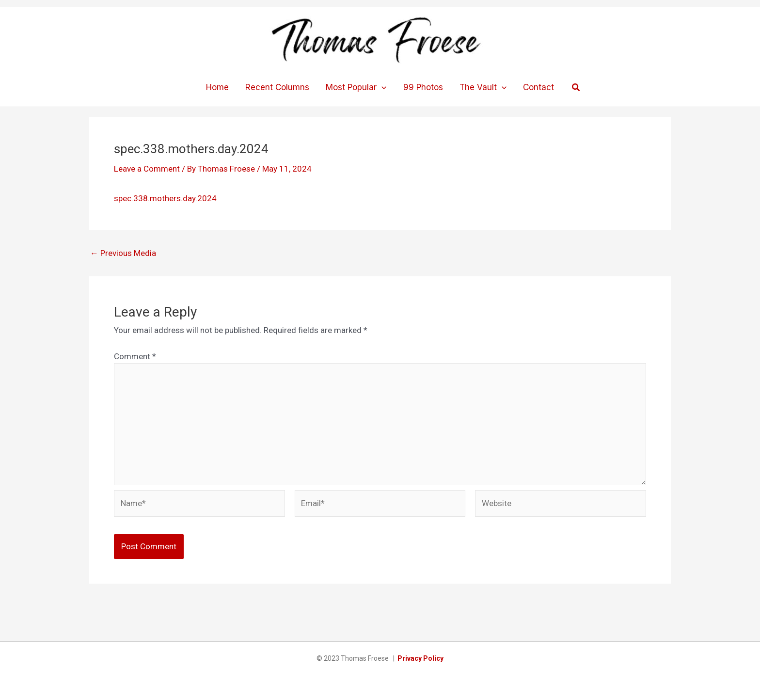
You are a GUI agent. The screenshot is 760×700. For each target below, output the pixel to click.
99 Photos (423, 87)
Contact (538, 87)
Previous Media (123, 253)
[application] (381, 87)
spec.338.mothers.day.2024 (165, 198)
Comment (135, 356)
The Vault (483, 87)
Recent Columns (277, 87)
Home (217, 87)
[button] (576, 87)
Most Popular (356, 87)
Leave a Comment (147, 169)
